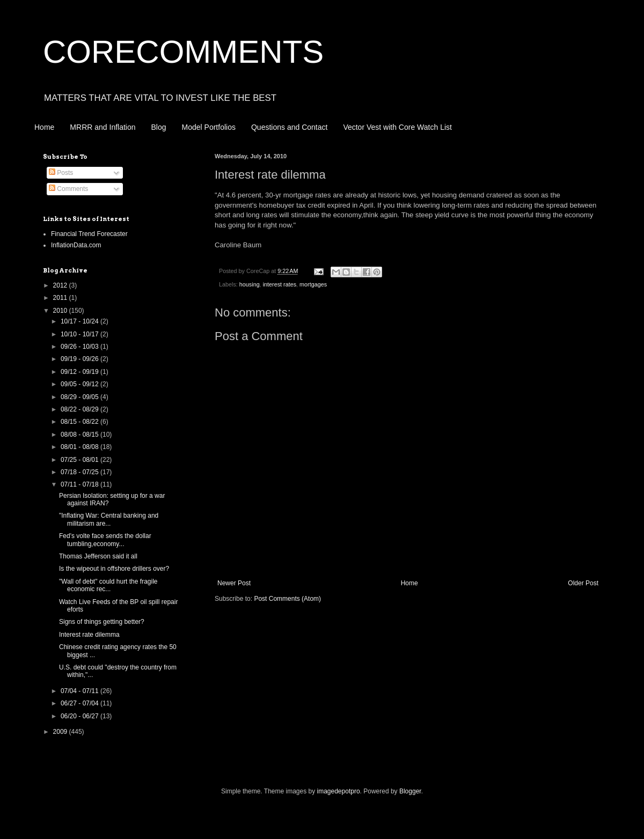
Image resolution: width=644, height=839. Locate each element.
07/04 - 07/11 (80, 691)
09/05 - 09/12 (80, 384)
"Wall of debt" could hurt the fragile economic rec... (108, 585)
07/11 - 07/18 (80, 484)
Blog (159, 127)
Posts (61, 173)
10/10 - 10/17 (80, 334)
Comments (68, 189)
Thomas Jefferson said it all (98, 556)
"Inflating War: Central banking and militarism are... (109, 519)
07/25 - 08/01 (80, 460)
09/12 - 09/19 (80, 372)
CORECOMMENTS (183, 52)
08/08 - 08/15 (80, 435)
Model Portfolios (209, 127)
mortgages (313, 284)
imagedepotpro (339, 791)
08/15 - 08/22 (80, 422)
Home (44, 127)
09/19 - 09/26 (80, 359)
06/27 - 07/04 (80, 703)
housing (250, 284)
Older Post (583, 583)
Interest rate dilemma (89, 635)
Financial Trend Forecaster (89, 234)
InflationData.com (76, 245)
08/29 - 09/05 (80, 397)
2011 (61, 298)
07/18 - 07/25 (80, 472)
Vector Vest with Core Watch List (397, 127)
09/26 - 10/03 (80, 347)
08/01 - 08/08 (80, 447)
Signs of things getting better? (102, 622)
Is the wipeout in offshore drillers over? (114, 569)
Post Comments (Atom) (287, 599)
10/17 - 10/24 (80, 321)
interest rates (280, 284)
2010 (61, 311)
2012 (61, 285)
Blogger (410, 791)
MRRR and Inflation (103, 127)
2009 (61, 732)
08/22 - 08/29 (80, 409)
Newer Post (234, 583)
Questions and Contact (289, 127)
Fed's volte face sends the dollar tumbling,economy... (105, 540)
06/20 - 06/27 (80, 716)
